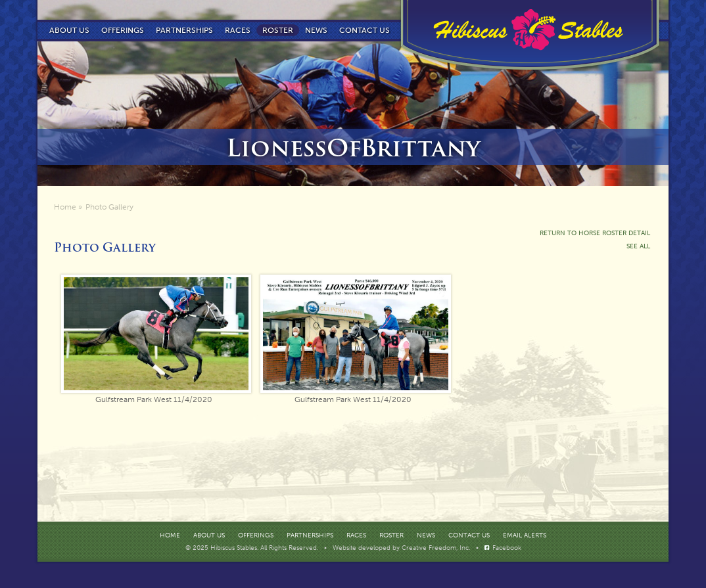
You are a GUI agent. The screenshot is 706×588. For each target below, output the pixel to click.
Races (238, 30)
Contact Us (469, 535)
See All (638, 246)
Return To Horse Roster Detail (595, 233)
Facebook (507, 548)
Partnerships (184, 30)
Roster (278, 30)
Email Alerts (525, 535)
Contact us (365, 30)
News (316, 30)
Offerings (123, 30)
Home (65, 207)
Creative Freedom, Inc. (437, 548)
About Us (69, 30)
